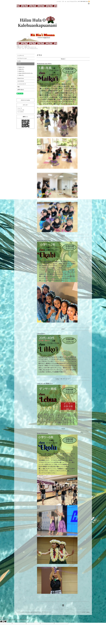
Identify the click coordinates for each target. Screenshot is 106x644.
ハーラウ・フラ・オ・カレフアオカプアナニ (31, 612)
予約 (18, 87)
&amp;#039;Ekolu (42, 433)
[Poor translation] (4, 621)
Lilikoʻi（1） (21, 71)
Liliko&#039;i (41, 334)
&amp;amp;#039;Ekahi (44, 240)
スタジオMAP (21, 81)
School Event (21, 78)
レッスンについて (22, 84)
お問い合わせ (21, 90)
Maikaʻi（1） (22, 67)
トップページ (21, 56)
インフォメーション (22, 58)
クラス (19, 64)
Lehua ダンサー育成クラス (45, 384)
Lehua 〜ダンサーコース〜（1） (26, 73)
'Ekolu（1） (21, 75)
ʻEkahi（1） (21, 69)
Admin (88, 612)
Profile (19, 61)
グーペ (84, 612)
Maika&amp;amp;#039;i (44, 64)
